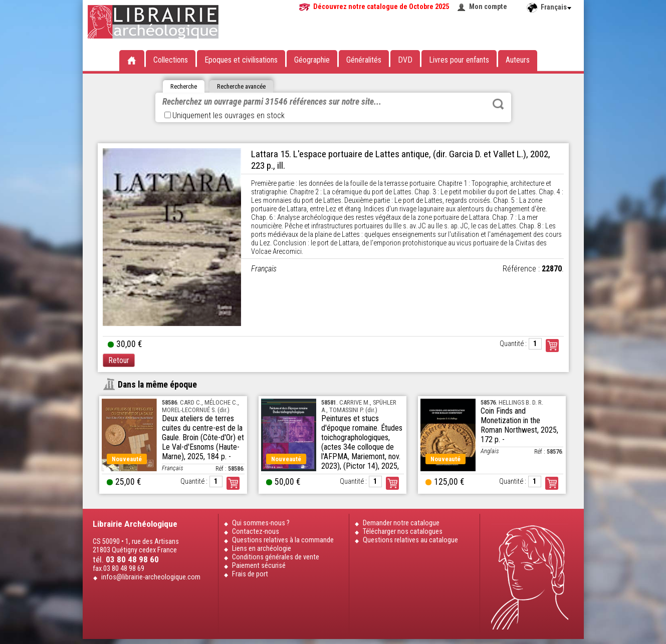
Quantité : (513, 344)
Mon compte (488, 7)
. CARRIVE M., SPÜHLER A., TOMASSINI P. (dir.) (359, 406)
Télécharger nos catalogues (403, 532)
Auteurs (518, 60)
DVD (405, 60)
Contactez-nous (256, 532)
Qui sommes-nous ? (261, 523)
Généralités (364, 60)
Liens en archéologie (262, 549)
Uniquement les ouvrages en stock (225, 115)
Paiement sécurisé (259, 566)
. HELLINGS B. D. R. (512, 402)
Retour (119, 360)
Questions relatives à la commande (283, 540)
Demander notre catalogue (401, 523)
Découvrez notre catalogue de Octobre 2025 (381, 7)
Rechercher (498, 104)
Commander (552, 346)
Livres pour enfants (459, 60)
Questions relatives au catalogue (410, 540)
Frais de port (250, 574)
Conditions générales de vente (276, 557)
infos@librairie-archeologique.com (151, 577)
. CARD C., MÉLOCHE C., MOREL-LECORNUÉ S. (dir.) (200, 406)
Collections (171, 60)
